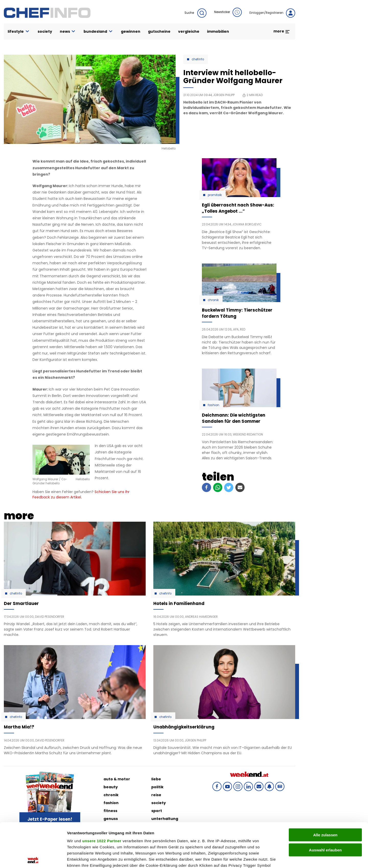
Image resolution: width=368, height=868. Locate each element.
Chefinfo (198, 59)
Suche (195, 13)
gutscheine (159, 31)
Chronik (213, 300)
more (282, 31)
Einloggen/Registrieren (272, 13)
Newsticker (228, 12)
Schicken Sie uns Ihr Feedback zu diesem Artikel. (81, 494)
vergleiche (189, 31)
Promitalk (215, 195)
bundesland (98, 32)
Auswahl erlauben (325, 804)
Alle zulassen (325, 789)
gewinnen (131, 31)
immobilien (218, 31)
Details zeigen (272, 858)
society (45, 31)
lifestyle (19, 32)
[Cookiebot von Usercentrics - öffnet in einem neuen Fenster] (33, 858)
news (68, 32)
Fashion (214, 405)
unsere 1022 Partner (102, 795)
